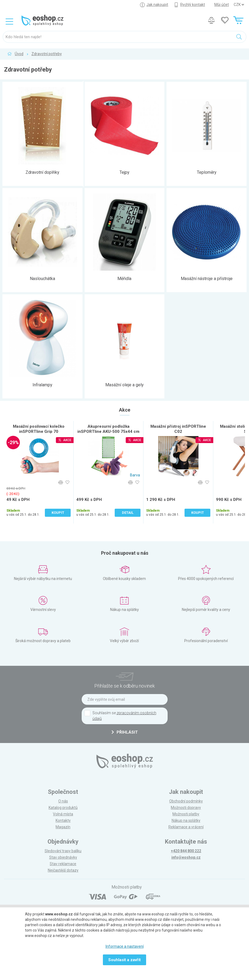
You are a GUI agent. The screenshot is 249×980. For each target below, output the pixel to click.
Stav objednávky (63, 857)
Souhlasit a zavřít (124, 960)
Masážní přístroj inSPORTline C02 (178, 429)
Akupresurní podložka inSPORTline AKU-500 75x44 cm (108, 429)
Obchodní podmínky (186, 801)
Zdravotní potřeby (47, 54)
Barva (135, 475)
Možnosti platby (186, 814)
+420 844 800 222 (186, 851)
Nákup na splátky (186, 820)
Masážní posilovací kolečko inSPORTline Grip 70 (39, 429)
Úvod (19, 54)
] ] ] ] (239, 5)
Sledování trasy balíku (63, 851)
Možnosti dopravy (186, 808)
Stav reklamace (63, 864)
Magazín (63, 827)
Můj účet (222, 5)
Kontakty (63, 820)
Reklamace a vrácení (186, 827)
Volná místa (63, 814)
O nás (63, 801)
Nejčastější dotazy (63, 870)
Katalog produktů (63, 808)
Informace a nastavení (125, 946)
